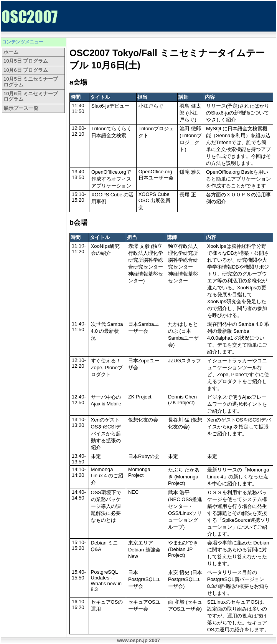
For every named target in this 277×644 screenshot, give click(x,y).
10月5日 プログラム (26, 61)
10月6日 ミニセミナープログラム (31, 96)
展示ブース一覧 (21, 108)
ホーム (11, 52)
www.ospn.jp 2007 (138, 640)
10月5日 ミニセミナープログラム (31, 82)
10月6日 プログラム (26, 70)
